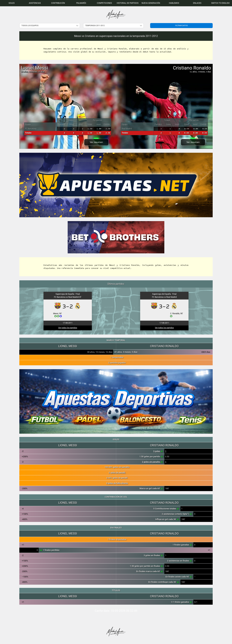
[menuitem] (12, 3)
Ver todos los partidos (68, 328)
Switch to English (220, 3)
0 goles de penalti (117, 472)
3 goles (158, 451)
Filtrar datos (181, 26)
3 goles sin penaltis (153, 462)
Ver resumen (96, 142)
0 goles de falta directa (117, 483)
